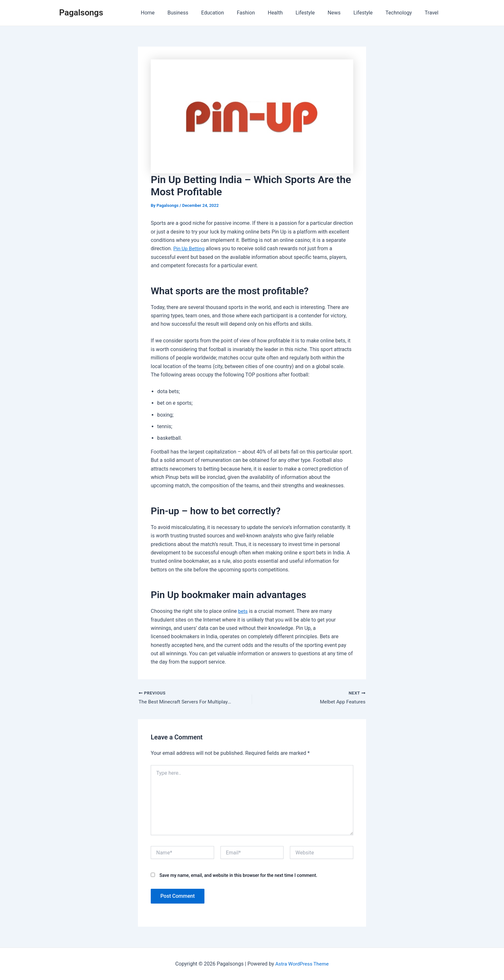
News (343, 13)
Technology (402, 13)
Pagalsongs (81, 13)
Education (232, 13)
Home (172, 13)
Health (289, 13)
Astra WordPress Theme (302, 964)
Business (200, 13)
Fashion (263, 13)
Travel (433, 13)
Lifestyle (317, 13)
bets (243, 611)
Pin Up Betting (189, 248)
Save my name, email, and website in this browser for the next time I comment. (238, 876)
